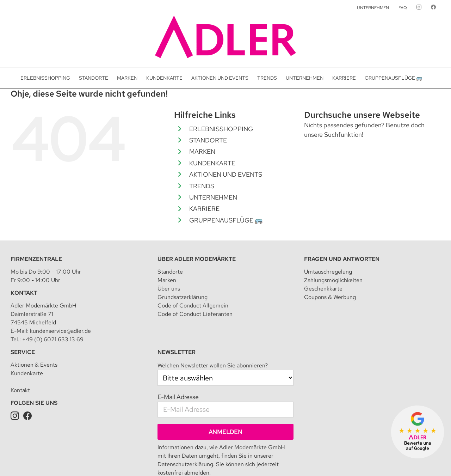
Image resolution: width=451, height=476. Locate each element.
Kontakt (24, 255)
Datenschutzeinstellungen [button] (199, 460)
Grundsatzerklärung (183, 259)
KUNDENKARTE (212, 163)
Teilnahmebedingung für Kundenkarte (273, 460)
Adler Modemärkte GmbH (80, 460)
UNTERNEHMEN (213, 197)
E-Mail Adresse (178, 359)
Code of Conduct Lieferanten (195, 276)
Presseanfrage (402, 460)
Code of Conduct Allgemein (193, 267)
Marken (167, 242)
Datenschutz (153, 460)
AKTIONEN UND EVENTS (226, 174)
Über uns (169, 251)
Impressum (123, 460)
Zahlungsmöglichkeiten (333, 242)
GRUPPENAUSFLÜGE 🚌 (226, 220)
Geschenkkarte (323, 251)
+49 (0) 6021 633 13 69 (53, 301)
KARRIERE (204, 209)
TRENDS (202, 186)
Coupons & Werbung (330, 259)
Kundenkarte (27, 335)
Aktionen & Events (34, 327)
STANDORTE (208, 140)
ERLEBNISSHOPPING (221, 129)
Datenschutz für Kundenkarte (350, 460)
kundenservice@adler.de (60, 293)
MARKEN (202, 151)
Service (23, 314)
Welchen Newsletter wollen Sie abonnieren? (213, 327)
